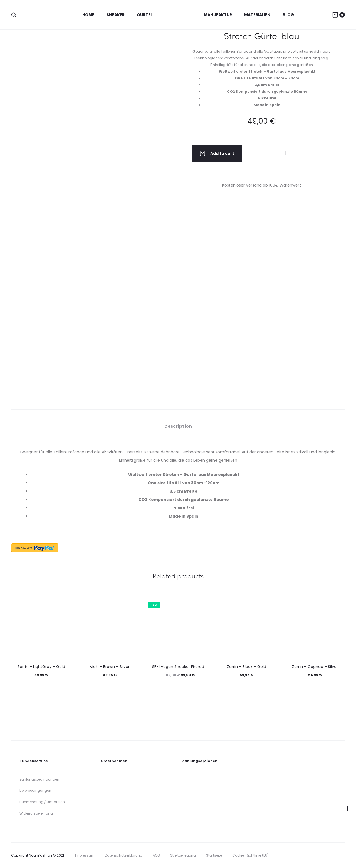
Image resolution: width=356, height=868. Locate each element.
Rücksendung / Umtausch (42, 802)
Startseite (214, 855)
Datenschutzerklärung (124, 855)
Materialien (257, 15)
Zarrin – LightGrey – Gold (41, 667)
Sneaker (116, 15)
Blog (288, 15)
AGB (156, 855)
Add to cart (217, 153)
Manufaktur (218, 15)
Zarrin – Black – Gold (247, 667)
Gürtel (145, 15)
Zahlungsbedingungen (39, 779)
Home (88, 15)
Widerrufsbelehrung (36, 813)
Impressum (85, 855)
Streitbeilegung (183, 855)
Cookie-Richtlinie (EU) (250, 855)
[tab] (178, 426)
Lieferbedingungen (35, 790)
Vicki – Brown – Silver (110, 667)
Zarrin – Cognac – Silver (315, 667)
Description (178, 426)
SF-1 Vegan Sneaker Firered (178, 667)
